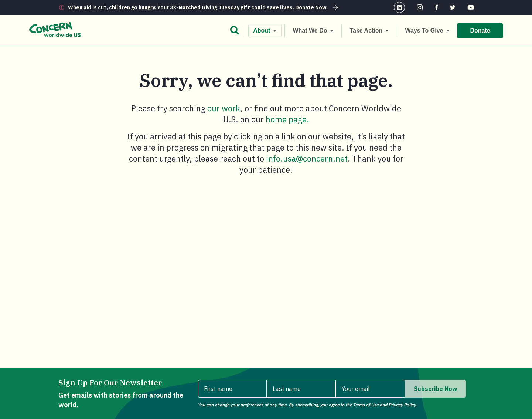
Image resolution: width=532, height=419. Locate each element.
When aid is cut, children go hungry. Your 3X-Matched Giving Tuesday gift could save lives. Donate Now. (204, 7)
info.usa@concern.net (307, 158)
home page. (287, 119)
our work (224, 108)
